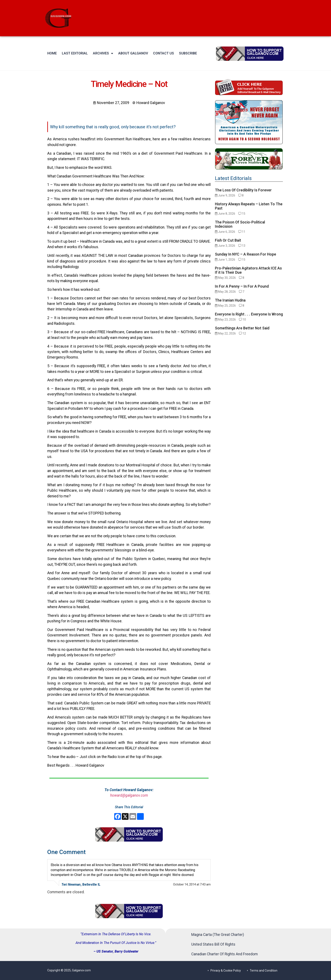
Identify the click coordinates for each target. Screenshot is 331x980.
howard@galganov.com (129, 795)
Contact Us (163, 53)
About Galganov (133, 53)
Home (52, 53)
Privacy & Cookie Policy (226, 971)
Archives (103, 53)
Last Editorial (75, 53)
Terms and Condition (264, 971)
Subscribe (188, 53)
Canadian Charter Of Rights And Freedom (225, 954)
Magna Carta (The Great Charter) (218, 935)
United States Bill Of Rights (213, 944)
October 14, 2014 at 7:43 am (192, 884)
